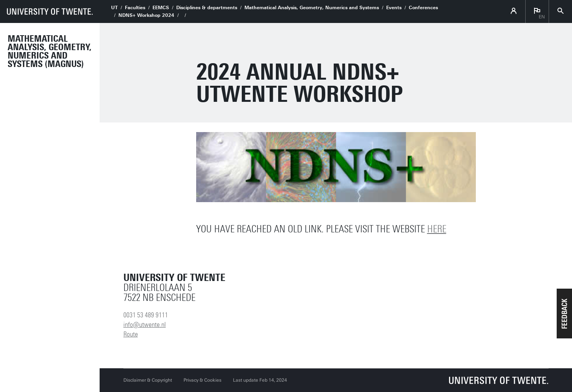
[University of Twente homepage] (50, 11)
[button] (564, 314)
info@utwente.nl (145, 325)
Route (131, 334)
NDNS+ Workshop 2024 (146, 15)
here (437, 229)
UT (114, 8)
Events (394, 8)
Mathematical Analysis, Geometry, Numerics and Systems (312, 8)
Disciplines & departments (207, 8)
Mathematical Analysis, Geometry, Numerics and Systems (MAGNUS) (50, 51)
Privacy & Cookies (202, 380)
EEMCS (161, 8)
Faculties (135, 8)
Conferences (423, 8)
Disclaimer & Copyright (148, 380)
